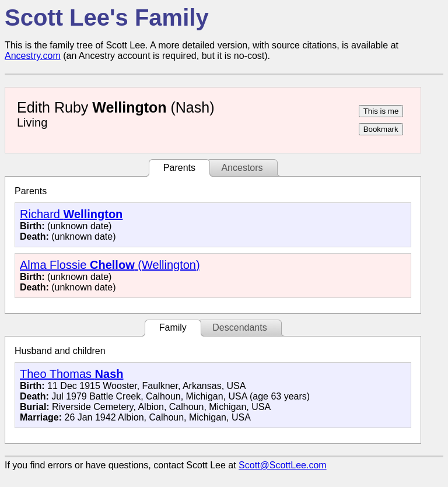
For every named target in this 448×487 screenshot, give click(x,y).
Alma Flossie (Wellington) (110, 265)
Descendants (239, 327)
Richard (71, 214)
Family (173, 327)
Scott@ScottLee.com (283, 465)
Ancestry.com (33, 56)
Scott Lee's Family (107, 17)
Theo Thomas (72, 374)
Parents (179, 168)
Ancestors (242, 168)
